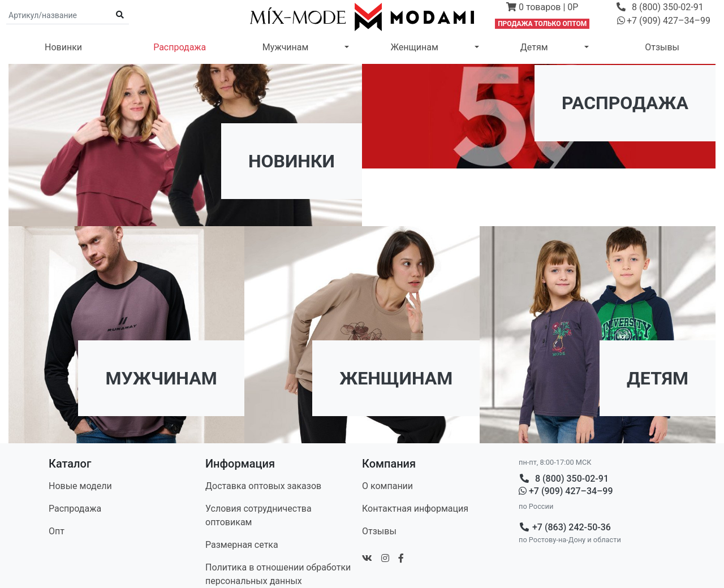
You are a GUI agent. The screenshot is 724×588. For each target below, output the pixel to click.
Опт (57, 531)
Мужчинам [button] (286, 47)
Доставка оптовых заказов (263, 486)
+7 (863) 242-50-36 (565, 527)
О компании (387, 486)
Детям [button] (534, 47)
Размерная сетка (242, 545)
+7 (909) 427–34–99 (566, 491)
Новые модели (80, 486)
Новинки (63, 47)
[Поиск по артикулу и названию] (59, 15)
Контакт (415, 509)
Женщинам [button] (414, 47)
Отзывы (662, 47)
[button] (542, 8)
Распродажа (180, 47)
